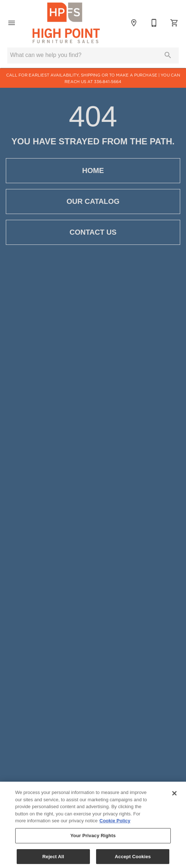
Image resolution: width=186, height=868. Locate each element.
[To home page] (66, 23)
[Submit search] (168, 55)
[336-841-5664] (154, 23)
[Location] (134, 23)
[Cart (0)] (174, 23)
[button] (12, 23)
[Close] (174, 796)
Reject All (53, 859)
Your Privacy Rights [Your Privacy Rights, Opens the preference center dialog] (93, 838)
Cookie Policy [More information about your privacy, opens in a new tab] (115, 823)
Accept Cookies (133, 859)
